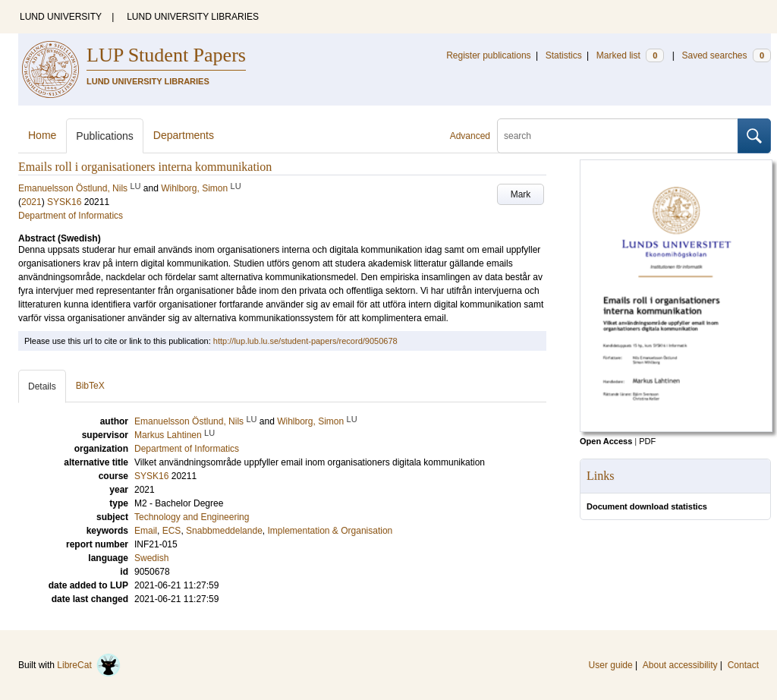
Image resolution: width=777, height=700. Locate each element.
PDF (647, 441)
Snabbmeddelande (224, 531)
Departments (184, 135)
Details (42, 386)
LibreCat (89, 665)
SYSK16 (64, 202)
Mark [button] (521, 194)
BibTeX (90, 386)
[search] (618, 136)
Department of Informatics (71, 216)
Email (146, 531)
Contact (743, 665)
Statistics (564, 55)
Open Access (606, 441)
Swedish (151, 558)
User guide (611, 665)
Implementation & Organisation (330, 531)
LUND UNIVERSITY (61, 17)
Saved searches (726, 55)
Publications (105, 136)
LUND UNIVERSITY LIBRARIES (193, 17)
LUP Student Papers (166, 55)
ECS (172, 531)
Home (42, 135)
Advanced (470, 136)
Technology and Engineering (192, 517)
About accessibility (680, 665)
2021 (31, 202)
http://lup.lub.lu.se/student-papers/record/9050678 (305, 341)
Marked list (630, 55)
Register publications (488, 55)
